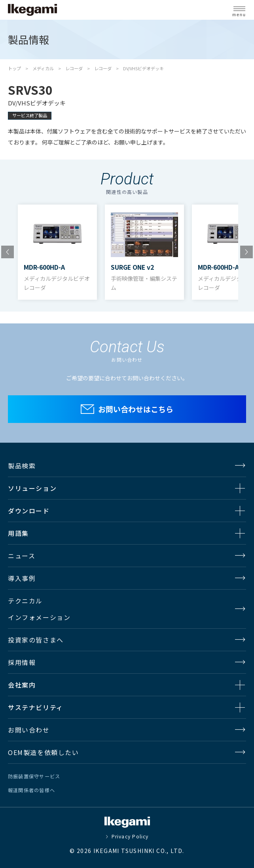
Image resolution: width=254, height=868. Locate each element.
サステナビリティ (36, 707)
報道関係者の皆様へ (31, 790)
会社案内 (22, 685)
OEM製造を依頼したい (44, 752)
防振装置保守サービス (34, 776)
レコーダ (74, 68)
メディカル (43, 68)
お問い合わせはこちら (136, 409)
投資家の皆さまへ (36, 640)
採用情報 (22, 662)
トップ (14, 68)
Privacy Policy (130, 836)
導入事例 (22, 578)
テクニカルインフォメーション (39, 609)
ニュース (22, 556)
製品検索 (22, 466)
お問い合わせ (29, 730)
